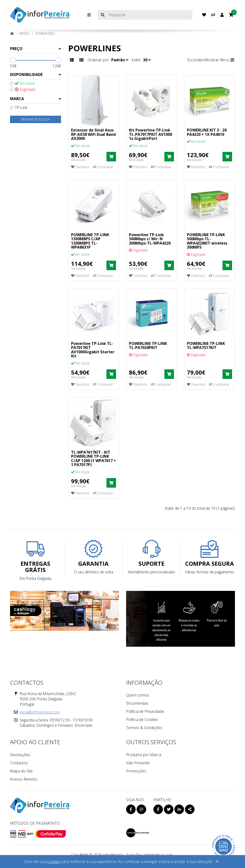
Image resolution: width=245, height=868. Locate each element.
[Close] (217, 862)
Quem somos (138, 695)
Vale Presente (138, 763)
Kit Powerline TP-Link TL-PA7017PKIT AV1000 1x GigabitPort (150, 134)
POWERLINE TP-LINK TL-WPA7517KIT (206, 346)
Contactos (19, 763)
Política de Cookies (142, 720)
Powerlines (45, 33)
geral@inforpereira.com (40, 712)
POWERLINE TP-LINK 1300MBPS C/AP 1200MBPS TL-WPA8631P (90, 241)
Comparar (103, 167)
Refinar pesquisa (35, 119)
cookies (53, 862)
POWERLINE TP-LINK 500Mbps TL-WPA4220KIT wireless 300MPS (207, 241)
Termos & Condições (144, 728)
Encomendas (137, 703)
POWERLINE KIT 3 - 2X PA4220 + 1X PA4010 (207, 132)
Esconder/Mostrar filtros (211, 60)
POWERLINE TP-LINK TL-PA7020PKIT (148, 346)
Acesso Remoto (24, 779)
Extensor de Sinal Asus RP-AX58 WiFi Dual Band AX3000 (93, 134)
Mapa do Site (21, 771)
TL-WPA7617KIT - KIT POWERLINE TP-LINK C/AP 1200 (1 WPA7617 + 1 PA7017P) (94, 459)
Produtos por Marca (144, 755)
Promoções (136, 771)
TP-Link (19, 108)
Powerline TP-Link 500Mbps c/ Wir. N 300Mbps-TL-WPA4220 (150, 239)
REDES (25, 33)
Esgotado (23, 89)
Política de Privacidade (145, 711)
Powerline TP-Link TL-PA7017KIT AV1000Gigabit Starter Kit (93, 350)
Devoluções (20, 755)
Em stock (22, 83)
